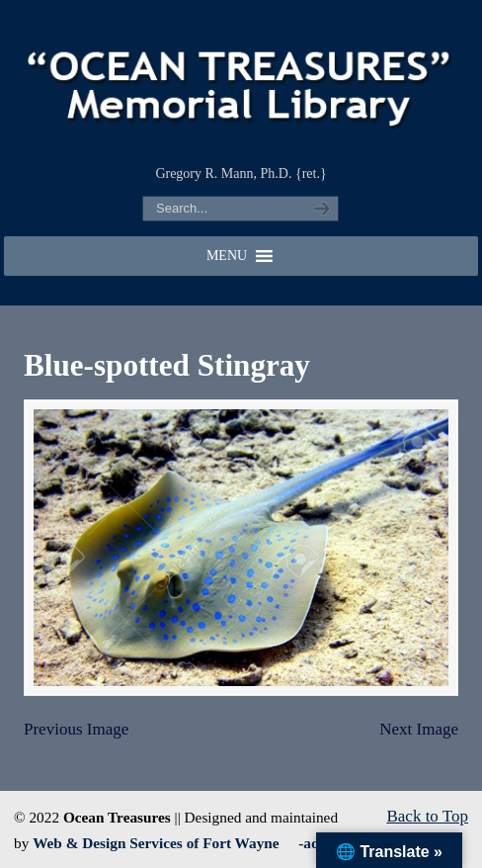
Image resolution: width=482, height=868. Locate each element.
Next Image (419, 729)
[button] (227, 256)
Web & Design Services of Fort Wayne (156, 843)
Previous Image (76, 729)
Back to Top (427, 816)
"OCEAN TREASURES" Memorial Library (241, 80)
